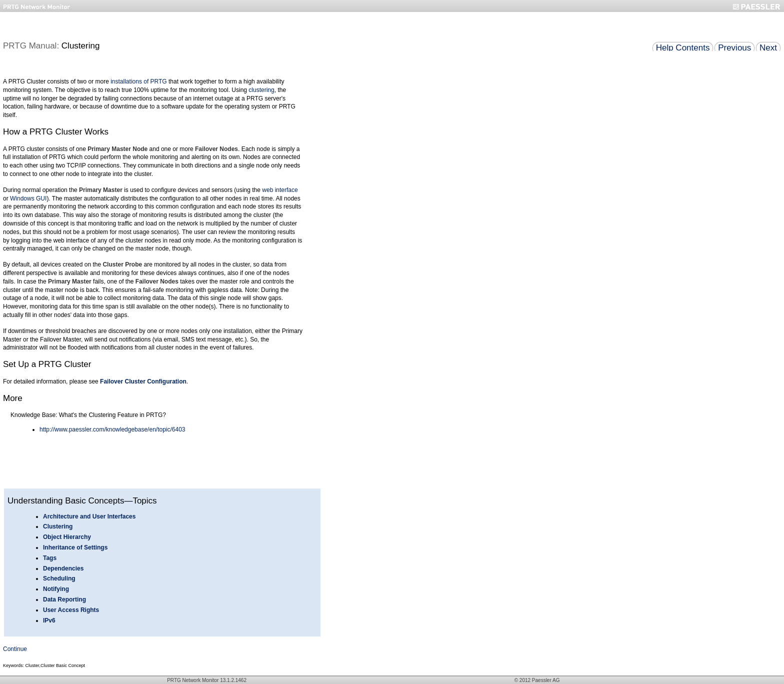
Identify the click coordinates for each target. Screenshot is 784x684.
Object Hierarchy (67, 537)
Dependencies (63, 568)
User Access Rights (71, 610)
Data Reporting (64, 599)
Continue (15, 649)
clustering (261, 90)
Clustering (58, 526)
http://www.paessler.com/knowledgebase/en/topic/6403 (112, 429)
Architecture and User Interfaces (89, 516)
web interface (280, 190)
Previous (734, 48)
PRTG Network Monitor (193, 680)
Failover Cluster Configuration (143, 381)
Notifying (56, 589)
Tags (50, 558)
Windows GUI (28, 198)
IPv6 (49, 620)
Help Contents (683, 48)
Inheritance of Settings (75, 547)
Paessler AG (546, 680)
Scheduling (59, 578)
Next (768, 48)
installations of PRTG (139, 81)
